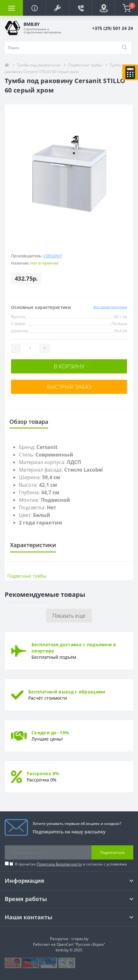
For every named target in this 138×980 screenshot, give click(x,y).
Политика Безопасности (59, 864)
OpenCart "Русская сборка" (81, 944)
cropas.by (80, 939)
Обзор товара (29, 422)
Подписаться (112, 852)
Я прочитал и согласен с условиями (71, 864)
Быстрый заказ (69, 387)
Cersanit (53, 256)
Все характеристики (110, 307)
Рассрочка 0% (43, 773)
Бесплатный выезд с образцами (67, 692)
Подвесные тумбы (85, 65)
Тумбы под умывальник (39, 65)
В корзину (69, 366)
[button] (57, 8)
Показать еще (69, 616)
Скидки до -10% (50, 733)
